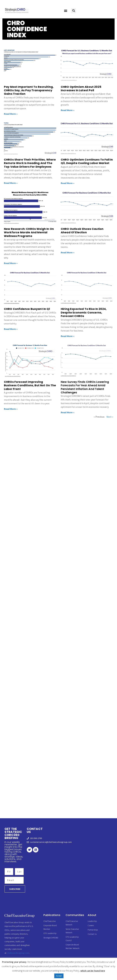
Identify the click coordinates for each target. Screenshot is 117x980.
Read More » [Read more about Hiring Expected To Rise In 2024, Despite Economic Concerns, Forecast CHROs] (68, 336)
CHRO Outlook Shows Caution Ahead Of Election (82, 231)
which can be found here (93, 971)
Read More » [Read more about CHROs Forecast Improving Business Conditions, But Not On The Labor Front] (11, 409)
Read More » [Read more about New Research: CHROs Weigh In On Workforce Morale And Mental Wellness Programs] (11, 263)
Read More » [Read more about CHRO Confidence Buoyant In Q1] (11, 329)
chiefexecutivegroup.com (18, 953)
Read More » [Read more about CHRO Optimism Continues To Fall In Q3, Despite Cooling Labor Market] (68, 183)
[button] (66, 11)
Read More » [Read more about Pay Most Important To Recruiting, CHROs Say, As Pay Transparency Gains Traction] (11, 114)
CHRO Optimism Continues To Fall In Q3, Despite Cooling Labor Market (87, 161)
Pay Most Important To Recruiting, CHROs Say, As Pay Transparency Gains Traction (29, 90)
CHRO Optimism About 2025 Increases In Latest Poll (81, 89)
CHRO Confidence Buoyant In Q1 (27, 309)
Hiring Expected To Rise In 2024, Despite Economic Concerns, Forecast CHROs (84, 312)
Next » (110, 417)
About (92, 915)
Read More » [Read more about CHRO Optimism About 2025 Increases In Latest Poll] (68, 110)
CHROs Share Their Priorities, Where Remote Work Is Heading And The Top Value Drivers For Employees (30, 163)
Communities (75, 915)
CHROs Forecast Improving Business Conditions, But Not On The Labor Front (30, 385)
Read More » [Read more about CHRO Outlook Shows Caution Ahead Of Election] (68, 252)
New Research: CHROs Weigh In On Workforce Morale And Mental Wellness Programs (29, 232)
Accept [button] (59, 976)
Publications (52, 915)
